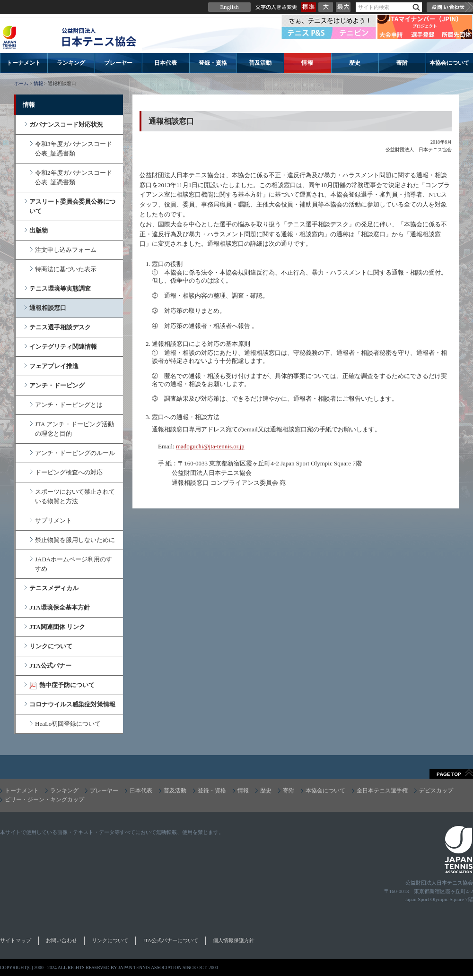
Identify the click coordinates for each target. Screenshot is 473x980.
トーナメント (24, 63)
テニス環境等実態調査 (60, 288)
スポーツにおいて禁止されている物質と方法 (75, 496)
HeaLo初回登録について (68, 724)
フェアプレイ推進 (54, 366)
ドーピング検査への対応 (69, 472)
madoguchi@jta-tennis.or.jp (210, 446)
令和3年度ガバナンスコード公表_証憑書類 (74, 149)
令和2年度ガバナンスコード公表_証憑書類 (74, 177)
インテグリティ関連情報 (63, 347)
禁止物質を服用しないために (75, 540)
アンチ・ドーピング (57, 385)
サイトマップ (16, 940)
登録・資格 (213, 63)
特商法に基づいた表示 (66, 269)
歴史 (355, 63)
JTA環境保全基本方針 (60, 607)
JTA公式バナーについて (171, 940)
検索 (416, 7)
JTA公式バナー (50, 666)
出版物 (39, 230)
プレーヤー (118, 63)
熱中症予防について (67, 685)
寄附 (402, 63)
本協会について (449, 63)
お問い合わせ (450, 7)
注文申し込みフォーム (66, 250)
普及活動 (260, 63)
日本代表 (166, 63)
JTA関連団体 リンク (57, 627)
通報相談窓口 (48, 308)
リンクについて (51, 646)
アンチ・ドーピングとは (69, 405)
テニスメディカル (54, 588)
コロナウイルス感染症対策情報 (72, 704)
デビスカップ (436, 791)
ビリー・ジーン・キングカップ (44, 799)
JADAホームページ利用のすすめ (74, 564)
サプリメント (53, 520)
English (229, 7)
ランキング (71, 63)
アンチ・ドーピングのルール (75, 453)
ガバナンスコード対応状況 (66, 125)
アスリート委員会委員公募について (72, 206)
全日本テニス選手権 (382, 791)
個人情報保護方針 (234, 940)
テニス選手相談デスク (60, 327)
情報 (307, 63)
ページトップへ (451, 774)
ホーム (21, 83)
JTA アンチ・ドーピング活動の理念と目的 (74, 429)
